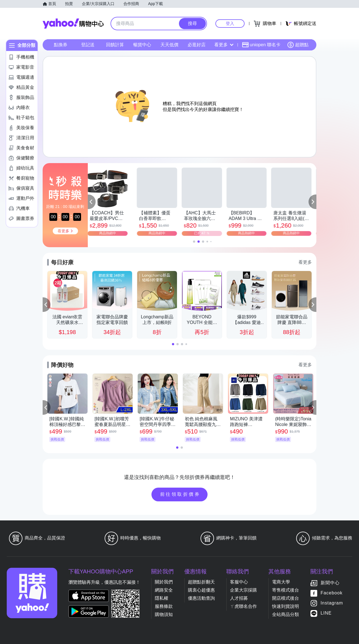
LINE (326, 613)
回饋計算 (115, 45)
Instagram (332, 603)
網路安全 (164, 590)
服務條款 (164, 606)
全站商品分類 (286, 614)
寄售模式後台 (286, 590)
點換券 (61, 45)
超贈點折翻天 (201, 582)
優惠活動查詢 (201, 598)
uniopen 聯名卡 (261, 45)
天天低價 (169, 45)
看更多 (224, 45)
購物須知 (164, 614)
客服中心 (239, 582)
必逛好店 (197, 45)
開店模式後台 (286, 598)
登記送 (88, 45)
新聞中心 (330, 583)
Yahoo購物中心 (73, 24)
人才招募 (239, 598)
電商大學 (281, 582)
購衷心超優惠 (201, 590)
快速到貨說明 (286, 606)
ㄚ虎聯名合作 (243, 606)
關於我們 (164, 582)
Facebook (332, 593)
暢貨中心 (142, 45)
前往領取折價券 (180, 494)
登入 (230, 23)
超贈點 (298, 45)
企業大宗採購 (243, 590)
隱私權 (162, 598)
